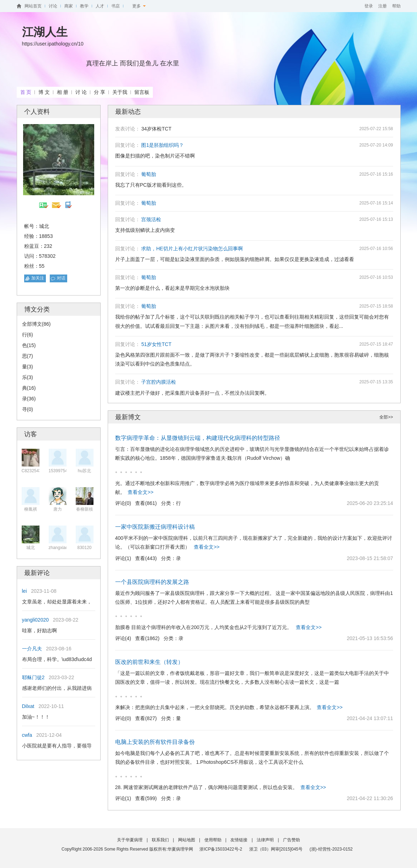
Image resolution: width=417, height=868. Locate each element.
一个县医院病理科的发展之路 (152, 582)
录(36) (29, 399)
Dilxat (28, 706)
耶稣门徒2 (33, 677)
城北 (31, 548)
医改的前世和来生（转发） (149, 662)
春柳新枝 (85, 509)
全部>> (386, 417)
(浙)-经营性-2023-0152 (331, 849)
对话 (61, 278)
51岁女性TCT (156, 344)
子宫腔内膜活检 (159, 382)
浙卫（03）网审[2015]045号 (277, 849)
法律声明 (265, 840)
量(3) (28, 367)
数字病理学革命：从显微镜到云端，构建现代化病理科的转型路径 (198, 438)
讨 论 (81, 92)
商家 (69, 6)
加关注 (38, 278)
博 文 (44, 92)
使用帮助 (213, 840)
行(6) (28, 335)
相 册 (63, 92)
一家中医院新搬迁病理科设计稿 (155, 527)
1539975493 (61, 471)
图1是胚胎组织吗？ (162, 145)
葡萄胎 (149, 174)
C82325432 (33, 471)
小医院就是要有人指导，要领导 (57, 746)
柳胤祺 (31, 509)
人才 (100, 6)
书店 (116, 6)
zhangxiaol (59, 548)
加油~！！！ (36, 717)
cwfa (27, 735)
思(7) (28, 356)
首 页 (26, 92)
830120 (84, 548)
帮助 (396, 6)
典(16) (29, 388)
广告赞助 (292, 840)
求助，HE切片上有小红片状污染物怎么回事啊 (192, 249)
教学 (84, 6)
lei (25, 591)
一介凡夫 (32, 649)
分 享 (100, 92)
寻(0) (28, 409)
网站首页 (33, 6)
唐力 (58, 509)
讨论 (53, 6)
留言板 (142, 92)
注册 (383, 6)
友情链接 (239, 840)
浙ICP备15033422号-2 (221, 849)
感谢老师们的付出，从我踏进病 (57, 688)
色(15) (29, 345)
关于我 (120, 92)
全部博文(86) (36, 324)
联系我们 (160, 840)
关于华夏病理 (130, 840)
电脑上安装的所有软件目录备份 (155, 742)
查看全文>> (140, 492)
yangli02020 (36, 620)
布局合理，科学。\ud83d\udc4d (57, 659)
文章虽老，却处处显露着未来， (57, 602)
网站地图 (187, 840)
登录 (369, 6)
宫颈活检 (151, 219)
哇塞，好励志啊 (39, 630)
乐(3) (28, 377)
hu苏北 (84, 471)
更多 (139, 6)
